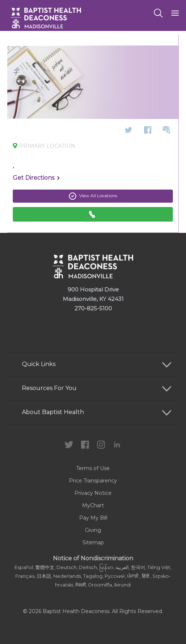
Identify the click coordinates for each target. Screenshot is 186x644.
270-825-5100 (93, 308)
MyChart (93, 505)
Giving (93, 530)
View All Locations (93, 196)
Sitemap (93, 542)
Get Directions (36, 178)
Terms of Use (93, 468)
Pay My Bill (93, 518)
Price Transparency (93, 481)
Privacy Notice (93, 493)
